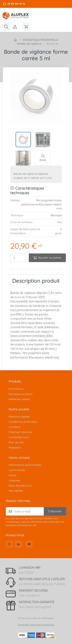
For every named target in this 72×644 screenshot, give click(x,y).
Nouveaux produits (21, 394)
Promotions (16, 389)
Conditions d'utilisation (23, 422)
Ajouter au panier (47, 258)
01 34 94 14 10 (16, 4)
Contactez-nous (19, 437)
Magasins (15, 447)
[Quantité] (18, 258)
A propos (14, 427)
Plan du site (16, 442)
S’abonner (55, 511)
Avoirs (12, 475)
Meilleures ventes (19, 399)
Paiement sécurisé (20, 432)
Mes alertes (16, 491)
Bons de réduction (20, 486)
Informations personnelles (25, 465)
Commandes (17, 470)
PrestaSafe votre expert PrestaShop (36, 625)
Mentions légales (19, 417)
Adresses (14, 480)
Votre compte (19, 458)
